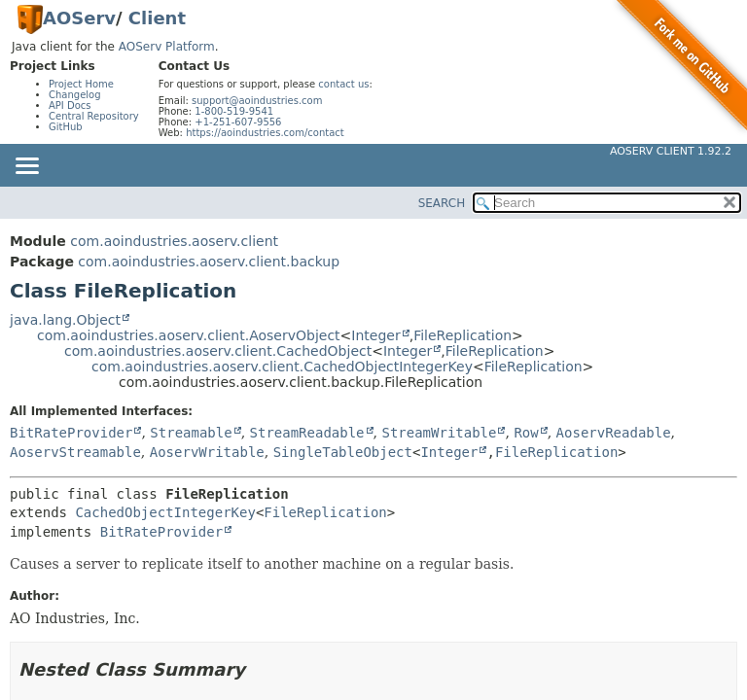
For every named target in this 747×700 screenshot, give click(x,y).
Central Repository (94, 116)
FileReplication (462, 335)
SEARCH (442, 203)
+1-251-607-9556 (238, 122)
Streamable (191, 433)
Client (157, 18)
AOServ (79, 18)
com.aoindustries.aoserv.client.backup (209, 262)
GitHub (66, 127)
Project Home (81, 84)
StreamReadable (307, 433)
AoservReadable (614, 433)
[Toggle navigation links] (26, 167)
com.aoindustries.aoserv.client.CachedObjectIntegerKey (282, 367)
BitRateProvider (71, 433)
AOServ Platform (167, 47)
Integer (375, 335)
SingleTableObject (343, 452)
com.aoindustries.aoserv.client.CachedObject (218, 351)
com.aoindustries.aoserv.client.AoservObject (189, 335)
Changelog (75, 95)
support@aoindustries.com (257, 101)
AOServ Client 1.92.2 (671, 151)
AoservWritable (207, 452)
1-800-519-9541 (234, 111)
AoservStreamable (75, 452)
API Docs (70, 105)
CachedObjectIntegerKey (165, 512)
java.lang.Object (65, 320)
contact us (343, 84)
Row (526, 433)
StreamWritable (439, 433)
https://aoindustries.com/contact (265, 133)
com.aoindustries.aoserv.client (174, 241)
